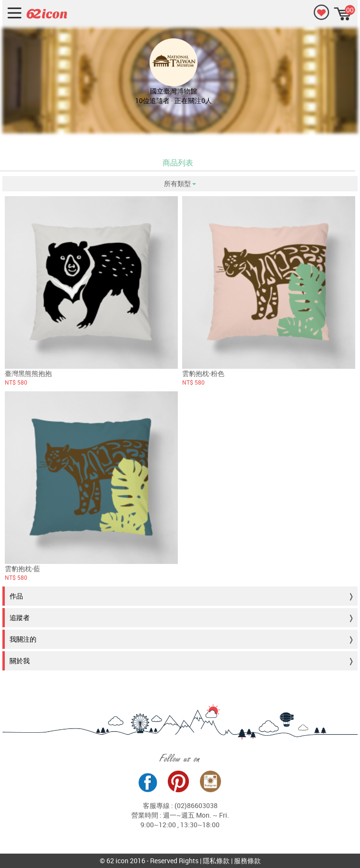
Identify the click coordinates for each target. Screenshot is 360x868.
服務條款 (247, 861)
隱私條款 (216, 861)
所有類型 (180, 183)
